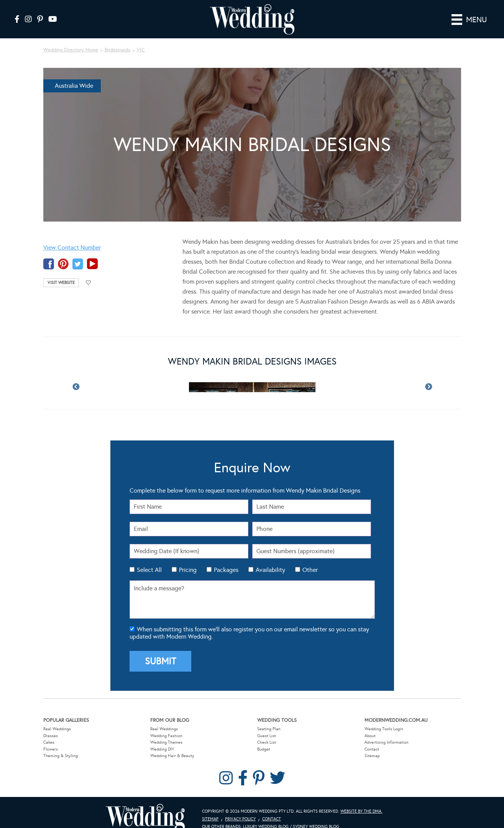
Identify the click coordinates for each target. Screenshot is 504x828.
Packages (226, 558)
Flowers (51, 738)
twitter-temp (78, 252)
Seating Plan (269, 717)
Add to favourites (89, 271)
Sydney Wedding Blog (316, 815)
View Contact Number (72, 236)
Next (428, 376)
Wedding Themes (166, 731)
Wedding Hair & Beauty (172, 745)
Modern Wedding (145, 807)
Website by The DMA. (361, 800)
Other (310, 558)
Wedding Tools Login (384, 717)
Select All (149, 558)
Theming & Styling (61, 745)
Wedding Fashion (166, 724)
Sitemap (372, 745)
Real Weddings (57, 717)
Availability (270, 558)
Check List (267, 731)
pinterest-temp (63, 252)
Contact (372, 738)
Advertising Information (387, 731)
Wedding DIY (162, 738)
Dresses (51, 724)
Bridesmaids (117, 39)
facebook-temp (49, 252)
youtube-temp (92, 252)
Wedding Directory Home (71, 39)
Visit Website (61, 271)
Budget (264, 738)
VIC (141, 39)
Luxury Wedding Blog (266, 815)
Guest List (267, 724)
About (370, 724)
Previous (76, 376)
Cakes (49, 731)
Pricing (188, 558)
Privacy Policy (240, 807)
